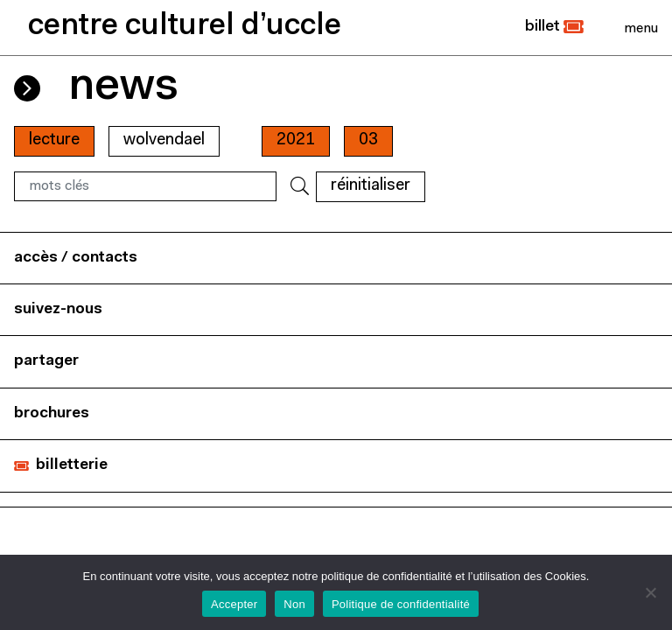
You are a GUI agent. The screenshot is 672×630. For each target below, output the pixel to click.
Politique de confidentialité (401, 604)
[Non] (650, 592)
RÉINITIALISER (371, 186)
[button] (554, 27)
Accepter (234, 604)
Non (294, 604)
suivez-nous (58, 309)
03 (368, 140)
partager (46, 361)
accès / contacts (76, 258)
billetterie (72, 465)
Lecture (54, 140)
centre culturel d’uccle (185, 27)
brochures (52, 413)
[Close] (641, 28)
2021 (296, 140)
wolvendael (164, 140)
